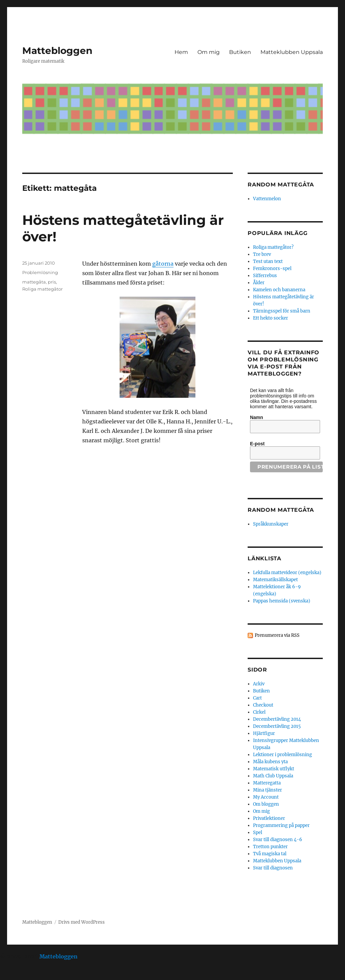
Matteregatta (267, 783)
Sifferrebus (265, 276)
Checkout (263, 705)
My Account (266, 797)
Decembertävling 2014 (277, 719)
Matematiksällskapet (275, 580)
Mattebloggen (57, 51)
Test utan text (268, 261)
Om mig (209, 52)
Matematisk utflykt (274, 769)
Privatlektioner (269, 818)
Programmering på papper (281, 825)
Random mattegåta (281, 510)
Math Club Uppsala (273, 776)
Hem (181, 52)
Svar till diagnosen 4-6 (278, 840)
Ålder (259, 283)
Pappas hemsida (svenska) (282, 601)
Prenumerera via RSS (277, 635)
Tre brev (262, 254)
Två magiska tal (270, 854)
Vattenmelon (267, 199)
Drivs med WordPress (82, 922)
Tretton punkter (270, 847)
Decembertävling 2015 (277, 726)
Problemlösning (40, 272)
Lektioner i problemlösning (283, 755)
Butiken (240, 52)
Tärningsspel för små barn (282, 311)
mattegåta (34, 282)
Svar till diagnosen (273, 868)
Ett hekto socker (271, 318)
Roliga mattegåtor (42, 289)
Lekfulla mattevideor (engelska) (287, 573)
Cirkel (259, 712)
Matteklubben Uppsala (292, 52)
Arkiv (259, 684)
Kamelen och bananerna (279, 290)
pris (52, 282)
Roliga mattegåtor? (273, 247)
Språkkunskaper (271, 524)
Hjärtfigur (264, 733)
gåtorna (163, 264)
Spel (258, 833)
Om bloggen (266, 804)
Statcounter (16, 975)
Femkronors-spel (272, 269)
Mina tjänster (268, 790)
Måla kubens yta (270, 762)
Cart (257, 698)
